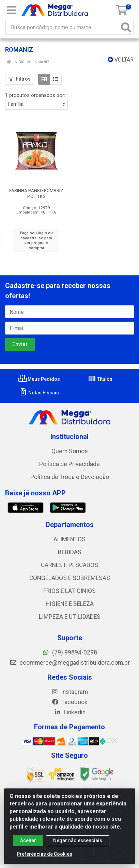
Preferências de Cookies (44, 857)
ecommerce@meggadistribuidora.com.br (70, 663)
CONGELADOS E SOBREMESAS (70, 578)
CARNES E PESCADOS (69, 565)
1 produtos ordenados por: (35, 95)
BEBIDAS (70, 552)
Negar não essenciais (78, 844)
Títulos (100, 379)
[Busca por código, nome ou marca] (63, 27)
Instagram (69, 692)
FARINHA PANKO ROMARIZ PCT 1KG (36, 193)
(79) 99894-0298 (70, 652)
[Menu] (11, 10)
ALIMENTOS (69, 539)
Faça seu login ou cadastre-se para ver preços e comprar (36, 240)
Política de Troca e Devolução (70, 477)
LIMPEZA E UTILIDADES (70, 617)
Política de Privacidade (69, 464)
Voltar (121, 60)
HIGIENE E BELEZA (70, 604)
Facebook (69, 702)
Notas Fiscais (39, 393)
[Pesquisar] (126, 27)
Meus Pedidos (39, 379)
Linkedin (70, 712)
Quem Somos (70, 451)
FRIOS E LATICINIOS (69, 591)
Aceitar (28, 844)
